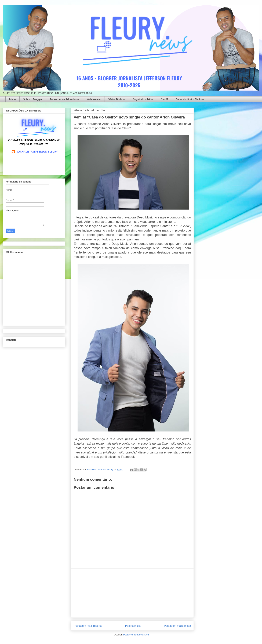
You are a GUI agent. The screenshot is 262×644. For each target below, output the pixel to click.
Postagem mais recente (88, 626)
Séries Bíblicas (117, 99)
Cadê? (165, 99)
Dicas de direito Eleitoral (190, 99)
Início (12, 99)
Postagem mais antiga (177, 626)
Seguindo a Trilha (143, 99)
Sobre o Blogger (33, 99)
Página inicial (133, 626)
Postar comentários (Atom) (137, 635)
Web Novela (94, 99)
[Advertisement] (132, 593)
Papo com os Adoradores (64, 99)
